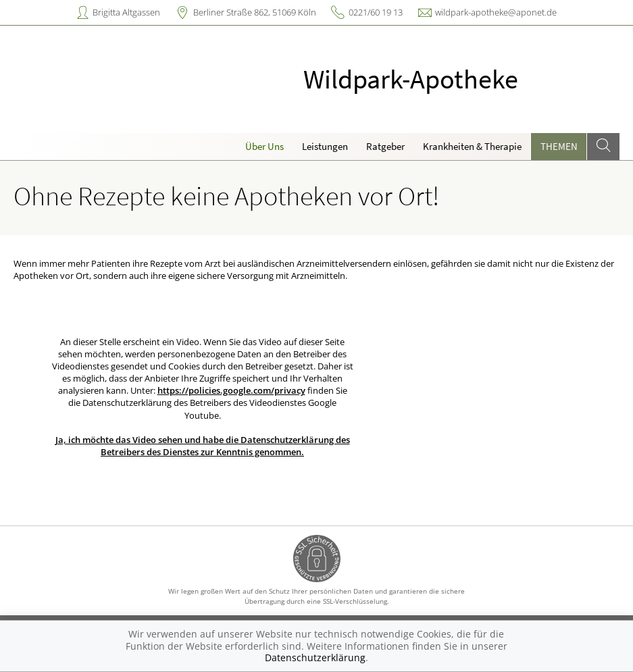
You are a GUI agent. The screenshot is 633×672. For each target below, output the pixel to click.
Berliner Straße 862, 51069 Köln (255, 12)
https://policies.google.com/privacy (231, 390)
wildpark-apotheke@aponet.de (496, 12)
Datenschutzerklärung (315, 657)
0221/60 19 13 (376, 12)
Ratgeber (385, 146)
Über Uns (264, 146)
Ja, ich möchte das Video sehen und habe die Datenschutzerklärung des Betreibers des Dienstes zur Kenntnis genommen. (203, 446)
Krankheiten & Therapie (472, 146)
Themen (559, 146)
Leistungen (325, 146)
